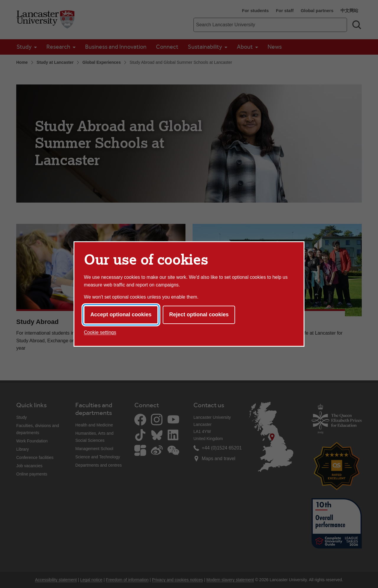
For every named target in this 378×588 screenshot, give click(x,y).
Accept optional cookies (121, 315)
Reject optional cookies (199, 315)
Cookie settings (100, 332)
